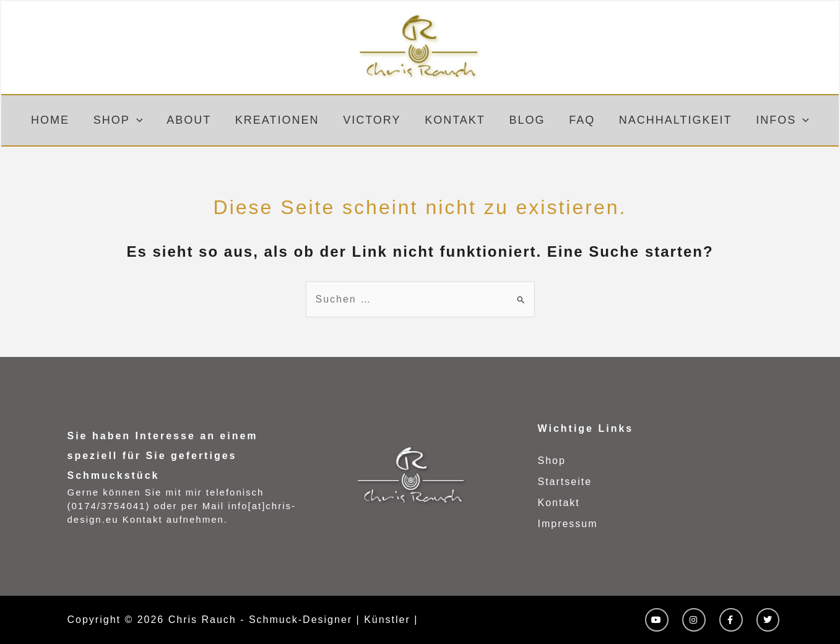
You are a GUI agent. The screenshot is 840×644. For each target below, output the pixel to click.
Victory (372, 120)
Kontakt (454, 120)
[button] (142, 120)
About (193, 120)
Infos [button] (775, 120)
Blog (525, 120)
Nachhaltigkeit (670, 120)
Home (58, 120)
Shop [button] (124, 120)
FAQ (578, 120)
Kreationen (280, 120)
